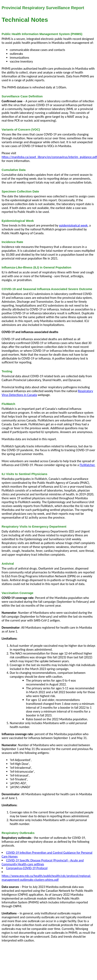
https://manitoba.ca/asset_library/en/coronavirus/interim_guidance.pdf (49, 157)
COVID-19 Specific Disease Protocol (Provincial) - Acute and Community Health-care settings (43, 862)
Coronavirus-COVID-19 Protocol (27, 868)
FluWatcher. (88, 465)
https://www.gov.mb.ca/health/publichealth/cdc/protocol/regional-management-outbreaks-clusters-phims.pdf (46, 878)
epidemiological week (73, 225)
